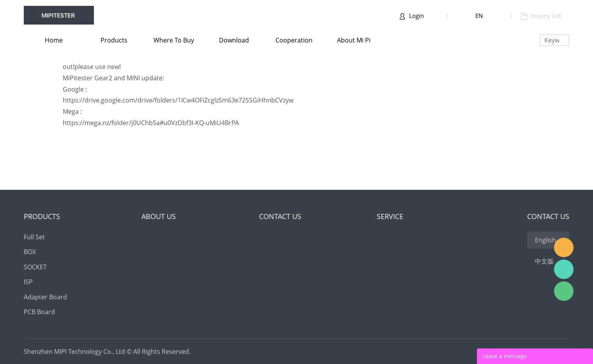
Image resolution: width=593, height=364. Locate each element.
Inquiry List (541, 16)
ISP (28, 282)
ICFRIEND (564, 269)
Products (114, 40)
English (545, 240)
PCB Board (39, 312)
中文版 (544, 261)
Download (234, 40)
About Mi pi (354, 40)
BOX (30, 252)
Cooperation (294, 40)
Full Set (34, 237)
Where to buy (174, 40)
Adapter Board (45, 297)
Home (54, 40)
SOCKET (35, 267)
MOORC (564, 247)
